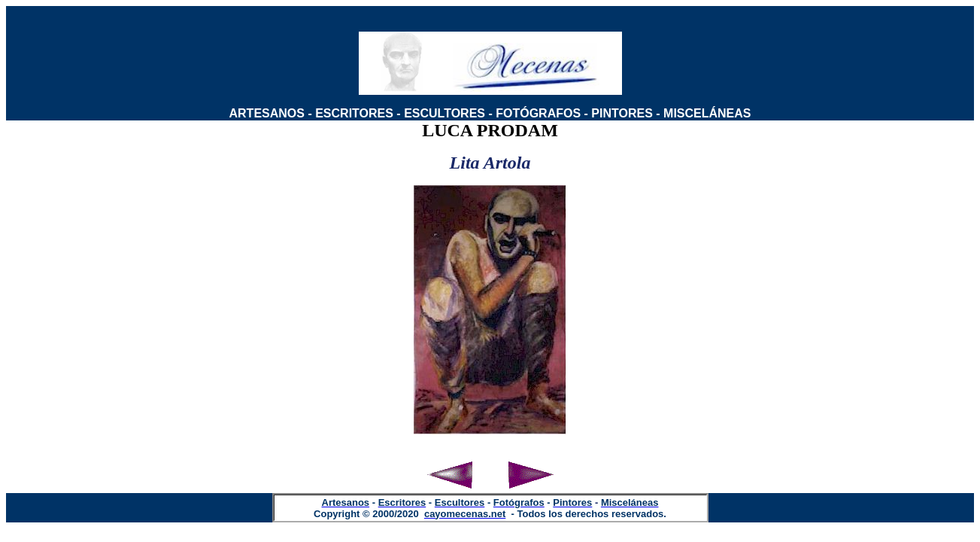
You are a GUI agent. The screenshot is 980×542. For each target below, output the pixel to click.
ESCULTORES (444, 113)
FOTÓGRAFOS (538, 113)
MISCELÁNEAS (707, 113)
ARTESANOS (267, 113)
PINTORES (622, 113)
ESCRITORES (354, 113)
